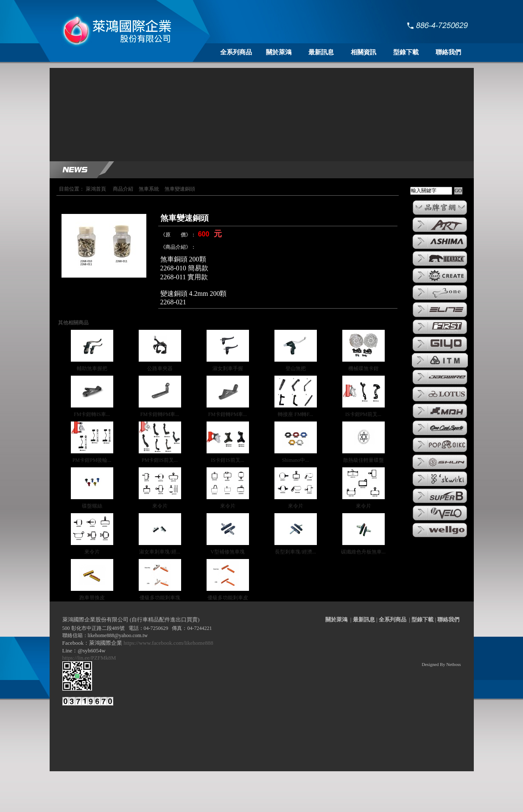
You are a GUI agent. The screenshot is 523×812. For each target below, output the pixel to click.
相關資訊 (364, 52)
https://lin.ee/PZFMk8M (91, 658)
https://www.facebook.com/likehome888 (168, 643)
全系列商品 (236, 52)
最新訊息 (321, 52)
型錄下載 (406, 52)
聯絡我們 (448, 52)
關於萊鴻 (279, 52)
